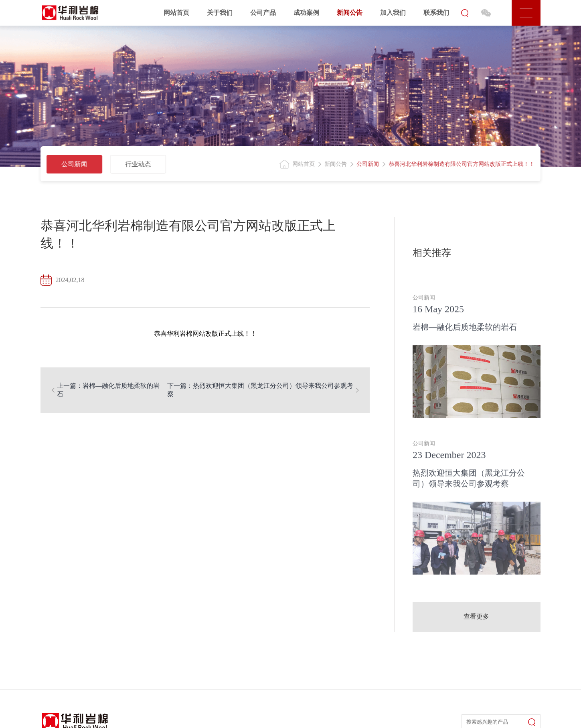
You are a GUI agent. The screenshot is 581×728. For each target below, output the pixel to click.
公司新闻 (72, 164)
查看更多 (476, 616)
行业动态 (136, 164)
